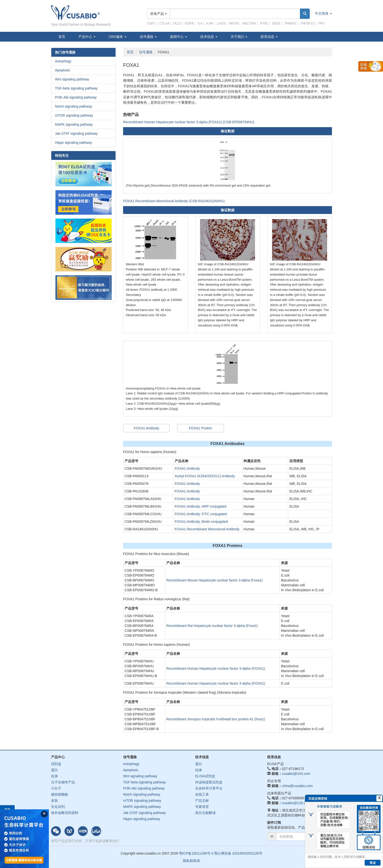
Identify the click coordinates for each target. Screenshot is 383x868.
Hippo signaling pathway (74, 143)
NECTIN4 (249, 23)
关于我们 (239, 37)
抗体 (54, 776)
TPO (321, 23)
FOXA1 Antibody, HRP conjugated (201, 506)
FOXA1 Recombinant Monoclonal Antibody (207, 529)
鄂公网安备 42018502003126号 (238, 853)
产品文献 (202, 801)
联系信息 (269, 37)
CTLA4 (164, 23)
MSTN (234, 23)
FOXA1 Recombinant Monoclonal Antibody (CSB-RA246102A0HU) (174, 201)
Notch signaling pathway (74, 106)
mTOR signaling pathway (74, 115)
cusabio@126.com (296, 803)
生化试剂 (58, 807)
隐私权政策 (191, 861)
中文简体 (323, 13)
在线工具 (202, 794)
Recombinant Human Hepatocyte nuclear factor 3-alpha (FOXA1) (216, 668)
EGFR (189, 23)
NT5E (264, 23)
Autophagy (63, 61)
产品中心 (87, 37)
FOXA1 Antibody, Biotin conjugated (201, 522)
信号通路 (148, 37)
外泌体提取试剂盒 (209, 782)
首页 (62, 37)
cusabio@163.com (296, 774)
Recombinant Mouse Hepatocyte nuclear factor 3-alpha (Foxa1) (215, 580)
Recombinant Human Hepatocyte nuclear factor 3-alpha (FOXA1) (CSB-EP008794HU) (189, 122)
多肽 (54, 801)
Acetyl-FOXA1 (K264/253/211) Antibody (205, 476)
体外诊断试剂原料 (65, 813)
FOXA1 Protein (201, 428)
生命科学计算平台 (209, 788)
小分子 (56, 788)
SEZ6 (276, 23)
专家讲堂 (202, 807)
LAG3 (221, 23)
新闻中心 (179, 37)
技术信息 (209, 37)
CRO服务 (118, 37)
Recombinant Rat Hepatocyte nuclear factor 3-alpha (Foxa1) (212, 626)
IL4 (200, 23)
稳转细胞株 (60, 794)
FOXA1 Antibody (147, 428)
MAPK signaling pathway (74, 124)
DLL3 (177, 23)
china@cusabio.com (297, 786)
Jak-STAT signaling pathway (76, 134)
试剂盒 (56, 764)
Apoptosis (62, 70)
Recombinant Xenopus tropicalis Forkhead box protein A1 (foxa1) (216, 719)
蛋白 (54, 770)
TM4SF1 (290, 23)
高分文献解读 (205, 813)
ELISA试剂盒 (205, 776)
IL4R (209, 23)
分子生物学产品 (63, 782)
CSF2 (151, 23)
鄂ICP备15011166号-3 (196, 853)
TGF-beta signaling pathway (76, 88)
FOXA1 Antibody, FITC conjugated (201, 514)
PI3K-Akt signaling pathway (76, 97)
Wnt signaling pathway (72, 79)
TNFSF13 (307, 23)
